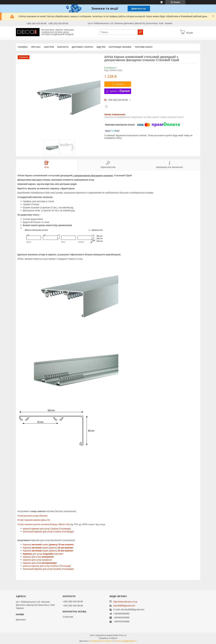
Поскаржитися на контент (101, 641)
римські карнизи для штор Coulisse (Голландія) (47, 529)
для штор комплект (43, 554)
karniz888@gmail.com (124, 606)
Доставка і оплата (83, 47)
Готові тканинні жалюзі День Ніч (34, 520)
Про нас (36, 47)
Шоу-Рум (49, 47)
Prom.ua (123, 635)
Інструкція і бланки (120, 47)
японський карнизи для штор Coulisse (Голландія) (48, 532)
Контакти (63, 47)
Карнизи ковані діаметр (48, 548)
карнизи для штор (38, 557)
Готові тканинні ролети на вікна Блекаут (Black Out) (44, 524)
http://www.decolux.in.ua (125, 602)
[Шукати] (140, 32)
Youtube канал (144, 47)
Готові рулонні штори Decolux (33, 516)
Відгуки (101, 47)
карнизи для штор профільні (37, 560)
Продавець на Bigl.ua (108, 638)
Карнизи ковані (48, 545)
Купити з (120, 91)
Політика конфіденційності (125, 641)
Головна (23, 47)
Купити (120, 84)
